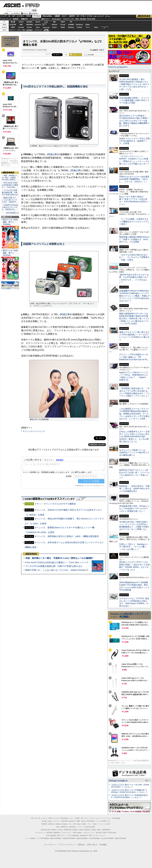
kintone (30, 27)
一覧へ (147, 781)
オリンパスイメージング (34, 431)
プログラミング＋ (89, 833)
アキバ (83, 16)
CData (63, 27)
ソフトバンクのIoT (104, 27)
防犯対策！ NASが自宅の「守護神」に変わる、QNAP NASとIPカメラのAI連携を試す (134, 489)
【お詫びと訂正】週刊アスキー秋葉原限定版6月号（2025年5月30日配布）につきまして (129, 796)
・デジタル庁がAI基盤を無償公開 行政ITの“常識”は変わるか (10, 192)
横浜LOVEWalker (56, 838)
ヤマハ (88, 27)
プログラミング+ (68, 19)
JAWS (13, 27)
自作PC (72, 16)
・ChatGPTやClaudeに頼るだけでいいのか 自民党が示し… (10, 207)
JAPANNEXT (29, 30)
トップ (4, 16)
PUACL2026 (91, 19)
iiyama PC (72, 821)
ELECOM (13, 25)
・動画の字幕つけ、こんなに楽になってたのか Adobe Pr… (10, 200)
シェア (48, 54)
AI (9, 16)
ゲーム (108, 16)
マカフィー (13, 30)
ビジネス (20, 16)
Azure (38, 27)
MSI (54, 22)
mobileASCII (84, 835)
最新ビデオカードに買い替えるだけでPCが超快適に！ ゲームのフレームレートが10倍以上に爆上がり (134, 336)
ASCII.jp (12, 5)
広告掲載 (103, 845)
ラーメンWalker (30, 838)
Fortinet (79, 27)
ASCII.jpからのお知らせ (118, 781)
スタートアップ (98, 16)
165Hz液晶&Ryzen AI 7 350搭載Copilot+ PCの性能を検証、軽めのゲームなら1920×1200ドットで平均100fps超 (134, 586)
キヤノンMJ (21, 30)
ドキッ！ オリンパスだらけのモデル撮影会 (55, 504)
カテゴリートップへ (97, 445)
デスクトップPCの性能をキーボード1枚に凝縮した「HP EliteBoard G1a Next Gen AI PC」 (134, 357)
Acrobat (21, 27)
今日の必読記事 (51, 835)
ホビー (65, 16)
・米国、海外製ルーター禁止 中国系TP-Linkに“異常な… (10, 178)
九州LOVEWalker (95, 838)
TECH (28, 16)
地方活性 (83, 19)
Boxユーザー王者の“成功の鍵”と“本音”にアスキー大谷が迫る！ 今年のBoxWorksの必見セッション (134, 200)
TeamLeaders (56, 19)
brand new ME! (90, 827)
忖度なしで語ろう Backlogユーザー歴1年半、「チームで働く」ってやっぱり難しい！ (134, 547)
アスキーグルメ (35, 19)
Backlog (71, 27)
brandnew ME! (46, 30)
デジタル (31, 5)
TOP (33, 818)
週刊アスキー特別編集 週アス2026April (10, 253)
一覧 (66, 55)
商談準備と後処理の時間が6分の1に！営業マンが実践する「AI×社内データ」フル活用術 (134, 239)
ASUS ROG (29, 25)
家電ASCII (25, 19)
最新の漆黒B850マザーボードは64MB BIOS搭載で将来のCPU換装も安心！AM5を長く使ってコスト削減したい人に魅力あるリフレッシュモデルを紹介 (134, 319)
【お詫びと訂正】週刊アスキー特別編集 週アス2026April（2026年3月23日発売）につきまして (129, 791)
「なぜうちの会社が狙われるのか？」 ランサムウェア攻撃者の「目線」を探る (134, 257)
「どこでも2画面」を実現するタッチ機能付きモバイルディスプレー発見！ (134, 222)
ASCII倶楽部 (144, 16)
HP (71, 22)
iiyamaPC (29, 22)
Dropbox (54, 27)
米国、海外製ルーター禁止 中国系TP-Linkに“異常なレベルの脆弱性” (59, 558)
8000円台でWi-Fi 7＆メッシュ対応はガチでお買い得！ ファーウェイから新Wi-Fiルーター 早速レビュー (135, 474)
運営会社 (81, 845)
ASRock (54, 25)
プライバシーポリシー (67, 845)
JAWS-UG (52, 824)
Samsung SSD (46, 830)
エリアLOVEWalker (43, 838)
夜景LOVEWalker (82, 838)
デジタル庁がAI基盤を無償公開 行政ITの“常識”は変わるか (54, 566)
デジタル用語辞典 (73, 835)
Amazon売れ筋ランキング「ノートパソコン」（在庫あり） (9, 41)
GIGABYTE (38, 25)
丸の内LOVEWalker (108, 838)
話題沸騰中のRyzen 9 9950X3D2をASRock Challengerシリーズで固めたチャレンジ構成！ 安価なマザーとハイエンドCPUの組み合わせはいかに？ (135, 296)
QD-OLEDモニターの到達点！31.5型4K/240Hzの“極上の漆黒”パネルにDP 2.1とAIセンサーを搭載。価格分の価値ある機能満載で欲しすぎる (134, 121)
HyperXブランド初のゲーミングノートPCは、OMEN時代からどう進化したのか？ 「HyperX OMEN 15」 (134, 376)
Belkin (88, 25)
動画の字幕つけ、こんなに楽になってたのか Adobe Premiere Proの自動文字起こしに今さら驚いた (74, 570)
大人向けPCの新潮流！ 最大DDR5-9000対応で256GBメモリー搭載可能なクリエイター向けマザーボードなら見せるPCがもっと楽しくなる (134, 84)
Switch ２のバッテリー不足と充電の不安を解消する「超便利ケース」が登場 (134, 141)
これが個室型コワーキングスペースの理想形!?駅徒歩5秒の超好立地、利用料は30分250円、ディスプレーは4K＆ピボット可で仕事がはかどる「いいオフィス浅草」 (134, 414)
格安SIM (16, 19)
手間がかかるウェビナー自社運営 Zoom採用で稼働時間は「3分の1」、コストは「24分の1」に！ (135, 179)
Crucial (63, 25)
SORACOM (68, 830)
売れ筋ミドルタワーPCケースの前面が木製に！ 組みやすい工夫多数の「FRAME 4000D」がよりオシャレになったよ (135, 566)
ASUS (63, 22)
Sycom (38, 22)
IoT (14, 16)
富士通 (13, 22)
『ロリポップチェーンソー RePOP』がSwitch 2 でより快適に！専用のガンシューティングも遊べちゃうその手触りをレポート (134, 160)
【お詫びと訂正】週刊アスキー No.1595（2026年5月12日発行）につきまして (130, 786)
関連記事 (52, 154)
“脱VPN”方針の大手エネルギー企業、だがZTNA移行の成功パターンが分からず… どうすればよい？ (134, 278)
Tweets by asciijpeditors (118, 67)
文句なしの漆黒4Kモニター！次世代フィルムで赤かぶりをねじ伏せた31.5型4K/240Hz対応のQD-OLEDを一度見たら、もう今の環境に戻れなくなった (134, 437)
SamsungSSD (44, 24)
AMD (21, 25)
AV (78, 16)
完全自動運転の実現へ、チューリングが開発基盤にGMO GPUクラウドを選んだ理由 (134, 100)
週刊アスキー (46, 19)
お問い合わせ (92, 845)
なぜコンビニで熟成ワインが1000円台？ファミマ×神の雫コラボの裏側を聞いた (134, 453)
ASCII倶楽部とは (12, 213)
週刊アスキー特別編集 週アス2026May (10, 222)
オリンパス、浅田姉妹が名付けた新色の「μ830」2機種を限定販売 (67, 536)
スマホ (89, 16)
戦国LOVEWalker (121, 838)
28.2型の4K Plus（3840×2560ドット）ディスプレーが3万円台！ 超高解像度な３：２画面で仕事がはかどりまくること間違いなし (134, 526)
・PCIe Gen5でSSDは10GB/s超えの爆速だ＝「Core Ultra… (10, 185)
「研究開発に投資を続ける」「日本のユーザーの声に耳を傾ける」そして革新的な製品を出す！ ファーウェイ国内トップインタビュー (135, 392)
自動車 (57, 16)
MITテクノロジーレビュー (97, 835)
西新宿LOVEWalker (69, 838)
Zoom (96, 27)
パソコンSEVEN (46, 22)
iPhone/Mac (47, 16)
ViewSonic (79, 25)
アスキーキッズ (6, 19)
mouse (21, 22)
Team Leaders (77, 833)
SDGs (77, 19)
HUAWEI (71, 25)
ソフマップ (38, 30)
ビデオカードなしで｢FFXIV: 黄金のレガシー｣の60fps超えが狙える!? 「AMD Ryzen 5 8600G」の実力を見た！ (134, 602)
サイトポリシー (50, 845)
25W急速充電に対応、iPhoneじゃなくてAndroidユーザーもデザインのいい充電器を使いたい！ (134, 509)
